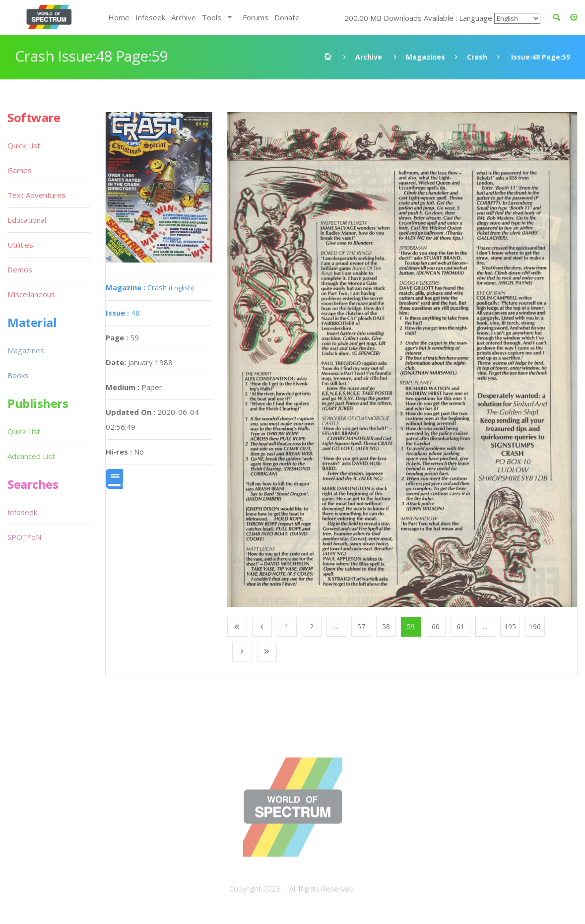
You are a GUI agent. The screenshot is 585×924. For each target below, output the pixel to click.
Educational (27, 220)
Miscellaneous (31, 294)
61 (460, 627)
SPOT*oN (24, 537)
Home (119, 17)
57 (361, 627)
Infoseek (150, 17)
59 (411, 627)
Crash (477, 57)
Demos (20, 269)
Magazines (425, 57)
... (336, 627)
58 (386, 627)
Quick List (24, 145)
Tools (212, 17)
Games (20, 170)
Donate (287, 17)
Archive (184, 17)
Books (18, 375)
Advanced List (31, 456)
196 (535, 627)
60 (436, 627)
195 (510, 627)
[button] (574, 17)
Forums (256, 17)
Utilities (20, 245)
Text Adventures (36, 195)
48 (123, 313)
